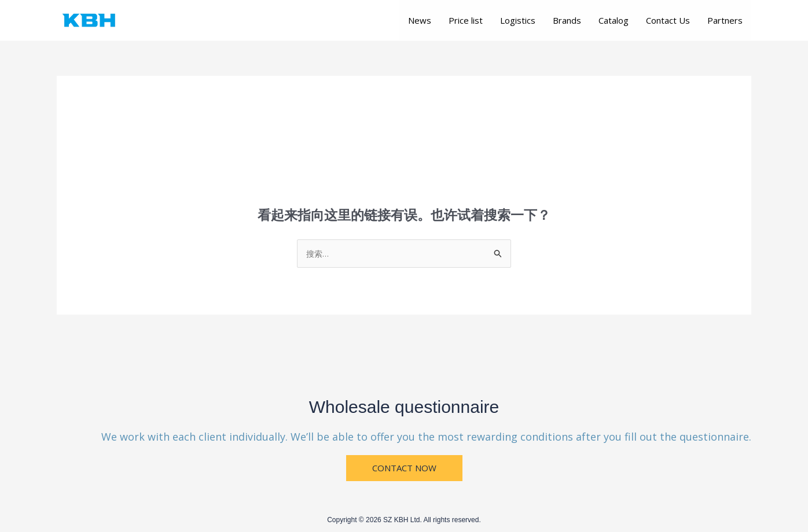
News (420, 20)
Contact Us (668, 20)
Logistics (518, 20)
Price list (466, 20)
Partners (725, 20)
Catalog (614, 20)
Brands (567, 20)
